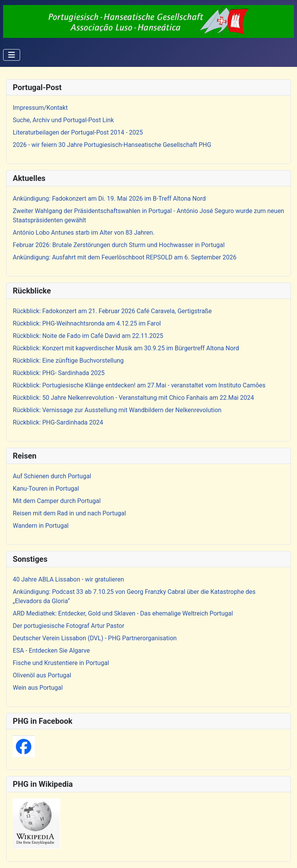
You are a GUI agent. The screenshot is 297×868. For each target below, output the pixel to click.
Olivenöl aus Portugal (42, 675)
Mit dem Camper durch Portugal (57, 501)
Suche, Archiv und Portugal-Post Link (63, 120)
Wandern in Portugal (41, 526)
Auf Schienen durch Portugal (52, 476)
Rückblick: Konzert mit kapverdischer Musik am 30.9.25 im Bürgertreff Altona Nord (126, 348)
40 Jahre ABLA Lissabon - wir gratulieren (68, 579)
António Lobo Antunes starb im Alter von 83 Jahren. (84, 233)
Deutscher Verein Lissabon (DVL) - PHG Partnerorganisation (95, 638)
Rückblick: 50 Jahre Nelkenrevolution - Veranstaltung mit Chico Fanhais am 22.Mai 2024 (133, 398)
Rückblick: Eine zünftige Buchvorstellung (68, 361)
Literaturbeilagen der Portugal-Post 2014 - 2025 (78, 132)
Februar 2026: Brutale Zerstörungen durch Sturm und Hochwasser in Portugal (119, 245)
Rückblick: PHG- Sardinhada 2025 (59, 373)
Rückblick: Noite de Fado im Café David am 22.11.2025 (88, 336)
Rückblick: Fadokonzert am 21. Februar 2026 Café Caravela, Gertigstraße (112, 311)
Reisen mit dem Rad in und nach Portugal (69, 513)
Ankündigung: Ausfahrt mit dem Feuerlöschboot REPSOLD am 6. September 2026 (125, 257)
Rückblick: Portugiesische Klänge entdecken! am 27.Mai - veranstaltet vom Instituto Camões (139, 385)
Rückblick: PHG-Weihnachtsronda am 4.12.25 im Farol (87, 323)
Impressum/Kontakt (40, 108)
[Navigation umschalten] (12, 55)
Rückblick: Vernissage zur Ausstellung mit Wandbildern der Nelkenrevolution (117, 410)
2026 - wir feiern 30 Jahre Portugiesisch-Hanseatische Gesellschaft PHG (112, 145)
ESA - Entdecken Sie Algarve (51, 651)
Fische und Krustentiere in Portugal (61, 663)
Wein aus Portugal (38, 688)
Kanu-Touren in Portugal (46, 489)
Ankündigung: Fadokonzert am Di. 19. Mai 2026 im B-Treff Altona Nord (109, 199)
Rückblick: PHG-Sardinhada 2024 (58, 422)
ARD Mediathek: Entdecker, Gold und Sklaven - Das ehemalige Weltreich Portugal (123, 613)
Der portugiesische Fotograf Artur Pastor (68, 626)
